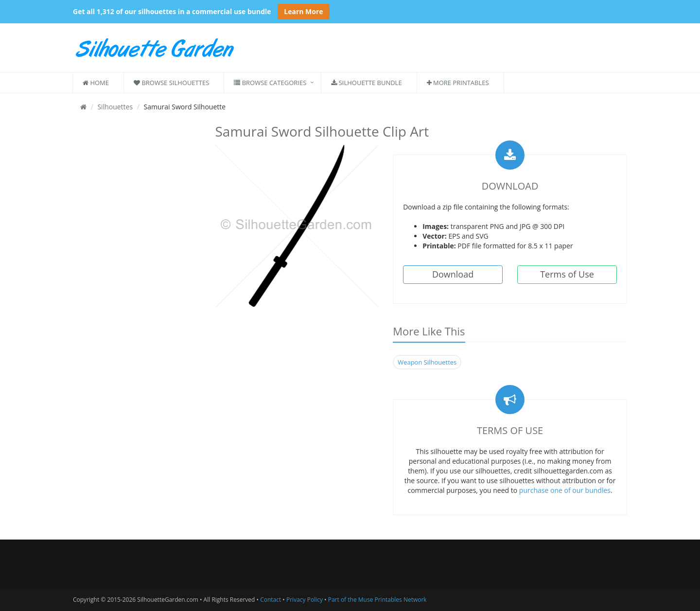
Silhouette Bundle (366, 83)
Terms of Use (567, 274)
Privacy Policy (305, 600)
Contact (271, 600)
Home (96, 83)
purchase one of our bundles (565, 490)
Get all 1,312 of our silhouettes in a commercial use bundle (172, 11)
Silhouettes (115, 107)
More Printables (458, 83)
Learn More (303, 11)
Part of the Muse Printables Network (377, 600)
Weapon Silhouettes (427, 362)
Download (453, 274)
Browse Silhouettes (171, 83)
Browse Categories (270, 83)
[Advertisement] (137, 266)
